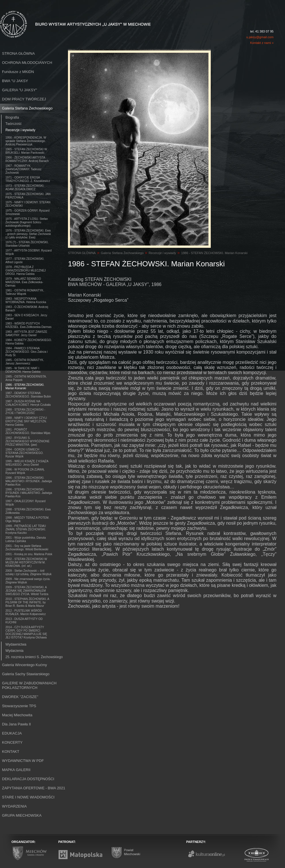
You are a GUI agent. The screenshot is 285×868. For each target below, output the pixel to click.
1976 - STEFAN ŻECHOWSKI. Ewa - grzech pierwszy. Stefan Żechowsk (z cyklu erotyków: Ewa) (28, 234)
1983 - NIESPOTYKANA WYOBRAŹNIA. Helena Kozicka (26, 300)
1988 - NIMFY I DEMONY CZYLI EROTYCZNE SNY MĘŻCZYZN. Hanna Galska (26, 421)
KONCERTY (12, 742)
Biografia (12, 117)
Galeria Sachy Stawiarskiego (26, 674)
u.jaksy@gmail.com (260, 37)
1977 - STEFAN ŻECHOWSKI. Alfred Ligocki (25, 260)
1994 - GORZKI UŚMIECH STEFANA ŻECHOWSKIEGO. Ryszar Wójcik (24, 453)
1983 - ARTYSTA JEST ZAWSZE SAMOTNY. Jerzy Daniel (26, 333)
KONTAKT (11, 752)
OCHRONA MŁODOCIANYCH (27, 63)
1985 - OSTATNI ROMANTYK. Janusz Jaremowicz (25, 362)
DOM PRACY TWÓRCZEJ (24, 99)
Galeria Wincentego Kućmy (25, 665)
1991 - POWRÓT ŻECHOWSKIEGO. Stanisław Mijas (28, 431)
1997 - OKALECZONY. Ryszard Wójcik (25, 503)
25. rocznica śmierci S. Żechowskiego (34, 657)
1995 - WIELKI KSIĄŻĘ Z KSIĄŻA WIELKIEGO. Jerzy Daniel (27, 463)
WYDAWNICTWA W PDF (23, 761)
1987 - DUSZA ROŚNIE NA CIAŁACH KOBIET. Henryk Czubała (28, 403)
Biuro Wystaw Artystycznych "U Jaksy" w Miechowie (65, 18)
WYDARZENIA (14, 806)
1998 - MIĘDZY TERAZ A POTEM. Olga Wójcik (27, 519)
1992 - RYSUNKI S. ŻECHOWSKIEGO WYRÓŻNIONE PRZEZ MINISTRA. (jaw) (27, 441)
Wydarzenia (14, 651)
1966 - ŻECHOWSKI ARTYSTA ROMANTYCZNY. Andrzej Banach (27, 159)
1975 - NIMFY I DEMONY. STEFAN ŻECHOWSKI (28, 204)
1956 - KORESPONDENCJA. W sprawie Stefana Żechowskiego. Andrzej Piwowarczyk (26, 141)
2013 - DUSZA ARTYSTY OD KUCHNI (24, 621)
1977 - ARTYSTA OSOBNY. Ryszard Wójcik (29, 252)
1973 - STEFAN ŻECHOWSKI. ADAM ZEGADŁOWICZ (25, 187)
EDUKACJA (12, 733)
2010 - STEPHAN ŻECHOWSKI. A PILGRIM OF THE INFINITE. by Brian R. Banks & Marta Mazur (27, 602)
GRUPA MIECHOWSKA (22, 815)
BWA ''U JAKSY (15, 81)
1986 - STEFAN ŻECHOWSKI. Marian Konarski (25, 387)
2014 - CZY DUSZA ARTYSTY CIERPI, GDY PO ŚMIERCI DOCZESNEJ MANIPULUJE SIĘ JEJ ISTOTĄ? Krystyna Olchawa (26, 632)
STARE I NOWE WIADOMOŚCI (28, 797)
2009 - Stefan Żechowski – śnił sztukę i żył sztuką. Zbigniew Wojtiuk (29, 572)
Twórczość (14, 124)
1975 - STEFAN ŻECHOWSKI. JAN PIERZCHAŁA (28, 196)
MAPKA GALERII (16, 770)
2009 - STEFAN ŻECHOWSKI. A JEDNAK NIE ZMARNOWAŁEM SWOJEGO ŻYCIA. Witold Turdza (27, 591)
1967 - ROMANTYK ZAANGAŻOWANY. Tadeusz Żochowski (23, 169)
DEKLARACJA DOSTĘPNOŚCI (28, 779)
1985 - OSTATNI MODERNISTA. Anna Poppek (26, 378)
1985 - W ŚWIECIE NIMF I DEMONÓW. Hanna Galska (23, 370)
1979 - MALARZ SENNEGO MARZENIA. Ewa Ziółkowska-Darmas (24, 282)
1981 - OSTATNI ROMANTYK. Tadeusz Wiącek (25, 292)
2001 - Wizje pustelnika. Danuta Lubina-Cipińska (26, 539)
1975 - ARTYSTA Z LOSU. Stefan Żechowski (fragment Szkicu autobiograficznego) (27, 222)
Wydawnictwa (16, 644)
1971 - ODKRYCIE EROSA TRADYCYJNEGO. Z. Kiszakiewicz (28, 179)
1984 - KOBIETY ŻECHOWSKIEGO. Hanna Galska (29, 342)
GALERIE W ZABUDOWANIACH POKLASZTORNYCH (29, 685)
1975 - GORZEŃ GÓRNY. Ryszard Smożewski (27, 212)
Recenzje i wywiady (20, 130)
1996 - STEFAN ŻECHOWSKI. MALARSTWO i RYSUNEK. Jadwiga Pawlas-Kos (29, 481)
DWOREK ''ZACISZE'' (20, 697)
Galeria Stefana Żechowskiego (27, 108)
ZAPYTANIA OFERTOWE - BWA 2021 (34, 788)
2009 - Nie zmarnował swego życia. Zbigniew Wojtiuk (28, 581)
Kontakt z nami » (262, 43)
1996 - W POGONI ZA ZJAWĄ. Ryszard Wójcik (25, 471)
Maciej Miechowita (17, 715)
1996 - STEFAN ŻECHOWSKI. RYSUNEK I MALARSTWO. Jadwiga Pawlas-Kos (29, 493)
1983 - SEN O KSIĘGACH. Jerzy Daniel (26, 317)
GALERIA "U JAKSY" (20, 90)
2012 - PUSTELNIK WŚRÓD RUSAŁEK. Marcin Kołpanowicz (26, 612)
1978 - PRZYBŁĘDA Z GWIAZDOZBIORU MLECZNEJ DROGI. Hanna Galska (26, 270)
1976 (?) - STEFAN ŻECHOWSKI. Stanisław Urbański (27, 244)
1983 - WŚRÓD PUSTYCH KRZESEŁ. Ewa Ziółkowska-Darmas (28, 325)
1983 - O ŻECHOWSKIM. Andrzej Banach (27, 309)
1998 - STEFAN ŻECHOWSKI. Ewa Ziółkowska (28, 511)
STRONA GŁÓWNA (18, 53)
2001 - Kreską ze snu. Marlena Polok (29, 554)
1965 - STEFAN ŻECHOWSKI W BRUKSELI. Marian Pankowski (26, 151)
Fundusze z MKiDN (18, 72)
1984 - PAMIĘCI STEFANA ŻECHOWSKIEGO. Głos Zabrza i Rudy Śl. (27, 352)
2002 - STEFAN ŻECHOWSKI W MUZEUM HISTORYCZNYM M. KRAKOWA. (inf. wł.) (26, 562)
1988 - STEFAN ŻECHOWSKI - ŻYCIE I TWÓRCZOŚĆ (25, 411)
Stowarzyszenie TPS (19, 706)
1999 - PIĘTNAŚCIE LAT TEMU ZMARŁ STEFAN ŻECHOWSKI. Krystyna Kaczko (26, 529)
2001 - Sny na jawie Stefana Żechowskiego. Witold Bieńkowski (27, 548)
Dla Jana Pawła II (16, 724)
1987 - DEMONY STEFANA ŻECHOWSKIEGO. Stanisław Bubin (28, 395)
